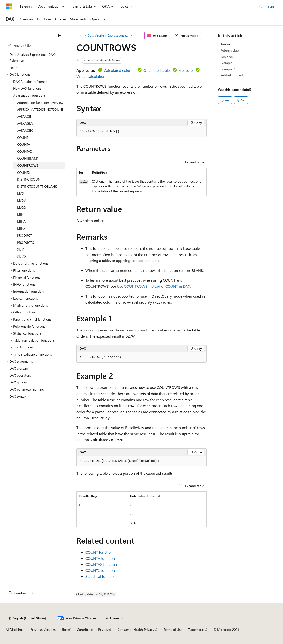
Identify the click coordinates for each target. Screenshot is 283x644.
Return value (229, 50)
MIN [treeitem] (20, 214)
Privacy (103, 629)
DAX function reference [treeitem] (30, 81)
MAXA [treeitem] (22, 200)
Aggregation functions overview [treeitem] (40, 102)
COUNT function (99, 552)
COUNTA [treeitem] (24, 144)
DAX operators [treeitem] (20, 375)
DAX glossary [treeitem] (19, 368)
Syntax (225, 44)
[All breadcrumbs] (81, 35)
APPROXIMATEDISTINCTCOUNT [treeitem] (40, 109)
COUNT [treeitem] (23, 137)
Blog (64, 629)
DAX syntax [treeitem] (18, 396)
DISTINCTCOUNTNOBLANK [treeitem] (37, 186)
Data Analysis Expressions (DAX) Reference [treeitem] (33, 58)
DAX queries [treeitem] (18, 382)
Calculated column (119, 70)
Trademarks (196, 629)
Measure (186, 70)
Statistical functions (101, 576)
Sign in (272, 6)
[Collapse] (59, 35)
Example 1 (227, 63)
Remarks (226, 57)
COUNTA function (100, 558)
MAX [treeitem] (21, 193)
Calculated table (157, 70)
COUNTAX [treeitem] (24, 151)
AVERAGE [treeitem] (24, 116)
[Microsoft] (9, 6)
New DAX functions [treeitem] (27, 88)
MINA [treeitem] (21, 221)
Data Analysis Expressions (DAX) (109, 35)
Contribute (85, 629)
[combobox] (35, 45)
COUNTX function (100, 570)
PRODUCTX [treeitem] (25, 242)
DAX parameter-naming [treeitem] (27, 389)
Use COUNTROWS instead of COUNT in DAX (153, 286)
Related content (232, 75)
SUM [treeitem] (21, 249)
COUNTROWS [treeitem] (28, 165)
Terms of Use (173, 629)
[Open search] (261, 6)
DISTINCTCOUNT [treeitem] (29, 179)
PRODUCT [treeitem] (24, 235)
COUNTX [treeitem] (24, 172)
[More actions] (207, 35)
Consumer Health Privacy (136, 629)
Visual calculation (91, 76)
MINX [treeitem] (21, 228)
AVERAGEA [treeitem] (25, 123)
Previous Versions (43, 629)
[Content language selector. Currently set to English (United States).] (27, 618)
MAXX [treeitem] (22, 207)
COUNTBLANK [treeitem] (28, 158)
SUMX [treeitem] (22, 256)
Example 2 (228, 69)
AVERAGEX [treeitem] (25, 130)
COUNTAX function (101, 564)
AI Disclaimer (15, 629)
